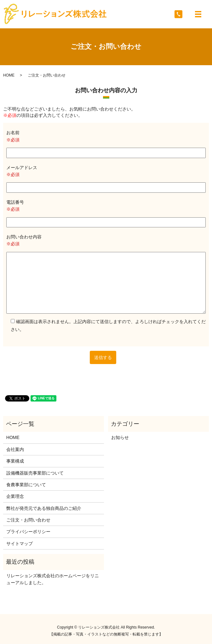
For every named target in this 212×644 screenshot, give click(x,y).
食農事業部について (26, 485)
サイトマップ (20, 544)
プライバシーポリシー (28, 532)
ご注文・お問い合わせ (28, 520)
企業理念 (15, 496)
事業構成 (15, 461)
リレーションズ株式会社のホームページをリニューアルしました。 (53, 579)
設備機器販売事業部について (35, 473)
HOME (9, 75)
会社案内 (15, 449)
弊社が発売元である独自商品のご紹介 (44, 508)
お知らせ (120, 437)
